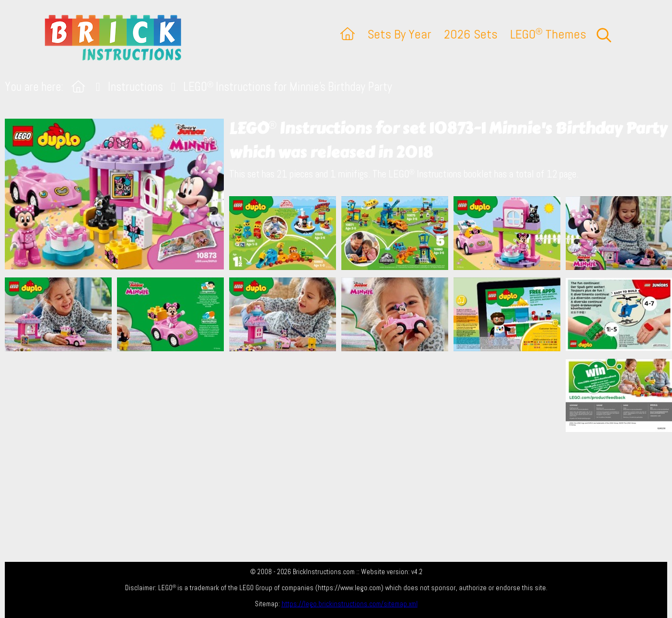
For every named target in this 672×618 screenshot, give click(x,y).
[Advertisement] (341, 412)
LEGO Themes (548, 34)
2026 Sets (471, 34)
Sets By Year (399, 34)
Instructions (135, 87)
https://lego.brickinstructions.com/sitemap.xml (350, 604)
